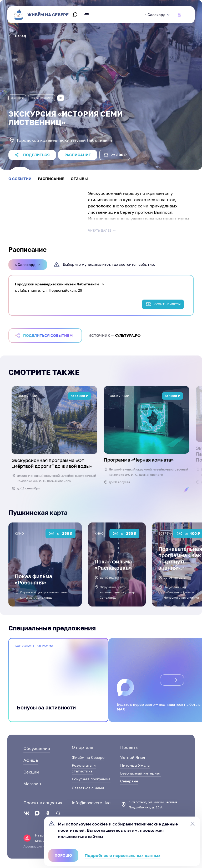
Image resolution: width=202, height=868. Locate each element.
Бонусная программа (91, 779)
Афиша (31, 760)
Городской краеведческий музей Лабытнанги (57, 284)
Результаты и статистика (84, 768)
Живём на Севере (88, 757)
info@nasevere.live (91, 803)
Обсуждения (37, 748)
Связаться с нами (88, 788)
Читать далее (102, 231)
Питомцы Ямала (135, 765)
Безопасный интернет (140, 773)
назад (17, 36)
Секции (31, 772)
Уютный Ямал (133, 757)
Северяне (129, 781)
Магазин (32, 784)
